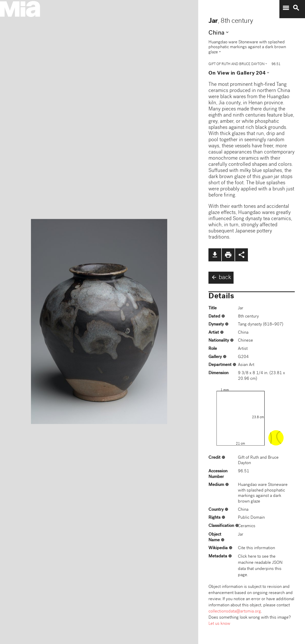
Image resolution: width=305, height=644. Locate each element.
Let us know (219, 624)
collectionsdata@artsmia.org (235, 612)
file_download (215, 255)
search (296, 8)
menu (286, 8)
